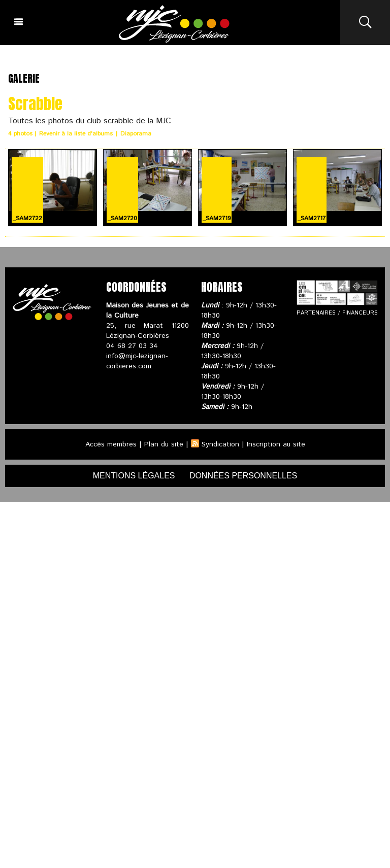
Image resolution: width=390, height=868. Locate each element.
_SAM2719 (217, 218)
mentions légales (134, 475)
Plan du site (164, 444)
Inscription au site (276, 444)
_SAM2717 (312, 218)
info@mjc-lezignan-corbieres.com (137, 361)
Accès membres (110, 444)
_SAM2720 (122, 218)
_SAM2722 (27, 218)
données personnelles (243, 475)
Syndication (220, 444)
